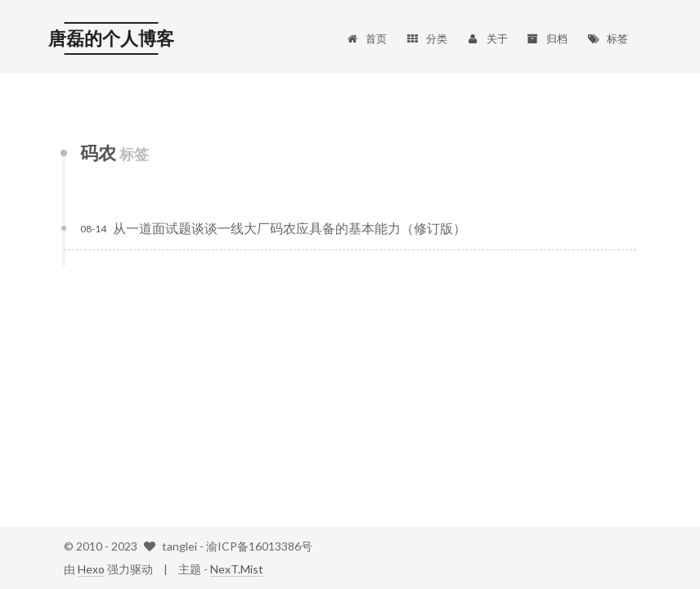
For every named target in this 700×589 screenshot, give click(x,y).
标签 (607, 38)
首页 (366, 38)
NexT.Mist (237, 569)
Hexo (91, 569)
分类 (426, 38)
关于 (487, 38)
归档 (547, 38)
